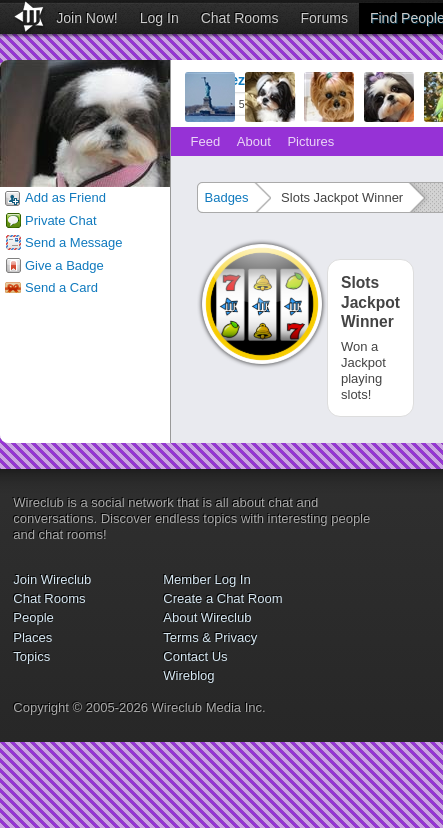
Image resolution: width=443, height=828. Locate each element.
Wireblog (188, 675)
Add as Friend (65, 197)
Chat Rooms (240, 18)
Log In (159, 18)
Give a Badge (64, 265)
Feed (206, 141)
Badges (227, 197)
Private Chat (61, 220)
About (254, 141)
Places (32, 637)
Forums (324, 18)
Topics (31, 656)
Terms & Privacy (210, 637)
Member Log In (206, 579)
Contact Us (195, 656)
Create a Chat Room (222, 598)
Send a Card (61, 287)
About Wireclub (207, 617)
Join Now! (86, 18)
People (33, 617)
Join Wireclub (52, 579)
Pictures (310, 141)
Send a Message (74, 242)
